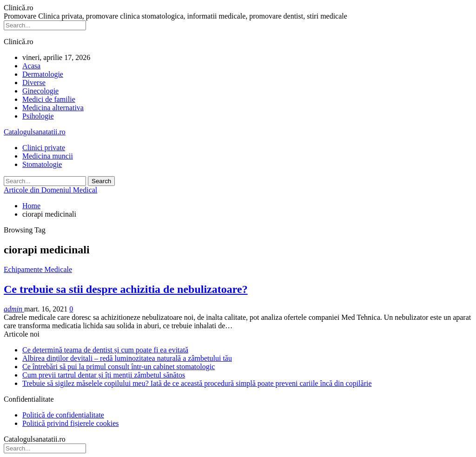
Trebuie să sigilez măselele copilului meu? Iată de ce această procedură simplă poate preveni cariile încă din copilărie (197, 383)
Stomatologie (42, 164)
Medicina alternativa (53, 108)
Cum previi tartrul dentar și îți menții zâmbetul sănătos (104, 375)
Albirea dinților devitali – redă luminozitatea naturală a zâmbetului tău (127, 358)
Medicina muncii (48, 156)
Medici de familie (49, 99)
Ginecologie (40, 91)
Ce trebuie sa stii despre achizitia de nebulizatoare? (126, 289)
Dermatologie (43, 74)
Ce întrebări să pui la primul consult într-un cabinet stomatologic (119, 367)
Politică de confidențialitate (63, 415)
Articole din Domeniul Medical (50, 190)
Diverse (34, 83)
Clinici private (44, 148)
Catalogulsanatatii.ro (35, 132)
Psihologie (38, 116)
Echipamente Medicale (38, 269)
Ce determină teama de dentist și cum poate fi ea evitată (105, 350)
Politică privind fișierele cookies (71, 423)
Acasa (31, 66)
